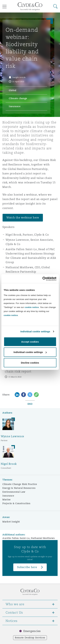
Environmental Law (14, 492)
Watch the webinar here (23, 218)
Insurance (8, 496)
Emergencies (32, 631)
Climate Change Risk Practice (20, 484)
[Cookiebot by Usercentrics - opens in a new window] (43, 279)
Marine (7, 500)
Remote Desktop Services (30, 638)
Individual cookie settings (35, 331)
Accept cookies (30, 342)
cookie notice (32, 307)
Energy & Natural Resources (19, 488)
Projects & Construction (16, 503)
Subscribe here (27, 567)
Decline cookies (30, 363)
